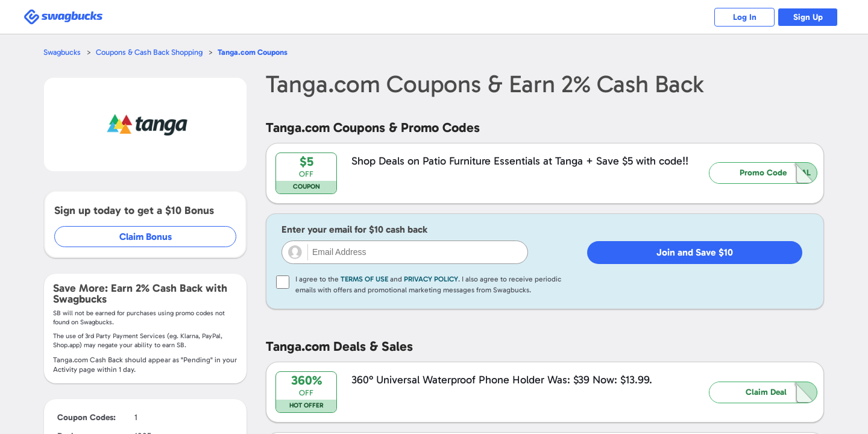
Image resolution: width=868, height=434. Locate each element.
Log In (745, 17)
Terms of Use (364, 279)
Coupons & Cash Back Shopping (149, 52)
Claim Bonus (146, 237)
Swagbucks (62, 52)
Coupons (253, 52)
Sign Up (808, 17)
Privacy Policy (431, 279)
